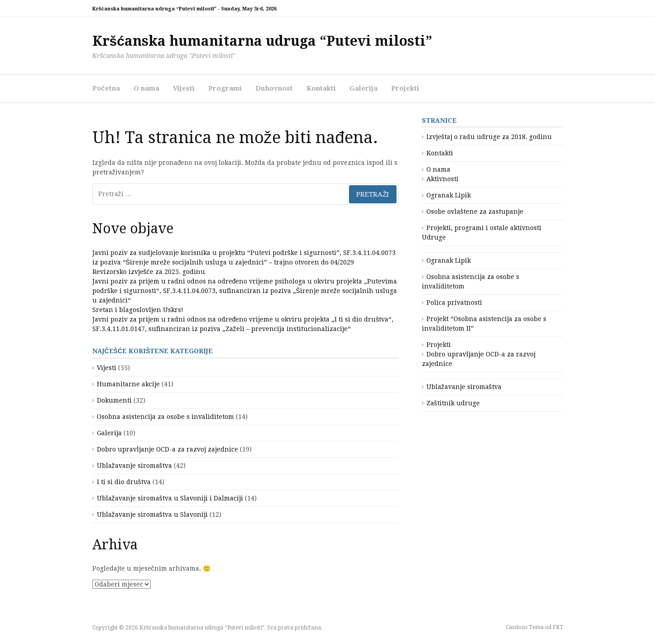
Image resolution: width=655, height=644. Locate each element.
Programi (225, 88)
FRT (558, 627)
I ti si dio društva (124, 482)
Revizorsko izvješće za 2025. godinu (149, 272)
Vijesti (184, 88)
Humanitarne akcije (128, 384)
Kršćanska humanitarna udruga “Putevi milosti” (262, 41)
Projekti (405, 88)
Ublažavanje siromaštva (134, 466)
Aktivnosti (442, 179)
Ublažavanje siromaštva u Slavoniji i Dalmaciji (170, 498)
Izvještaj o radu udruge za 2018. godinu (489, 137)
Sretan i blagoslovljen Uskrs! (138, 310)
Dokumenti (114, 400)
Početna (106, 88)
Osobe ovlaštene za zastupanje (475, 211)
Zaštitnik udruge (453, 403)
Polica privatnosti (454, 303)
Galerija (363, 88)
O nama (146, 88)
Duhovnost (274, 88)
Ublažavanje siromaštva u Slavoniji (152, 514)
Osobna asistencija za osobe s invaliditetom (165, 417)
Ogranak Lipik (449, 195)
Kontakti (321, 88)
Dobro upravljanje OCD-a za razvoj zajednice (167, 449)
